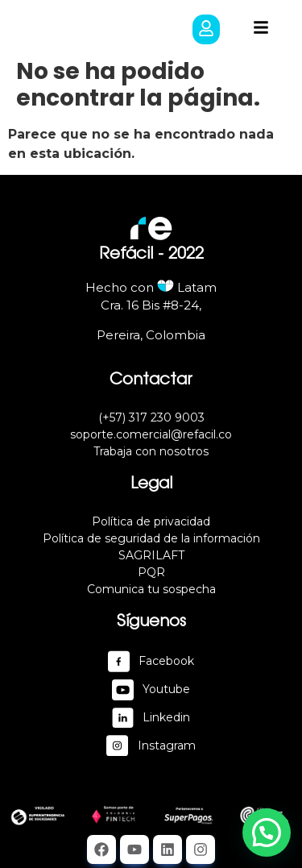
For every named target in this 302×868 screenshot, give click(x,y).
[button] (206, 29)
